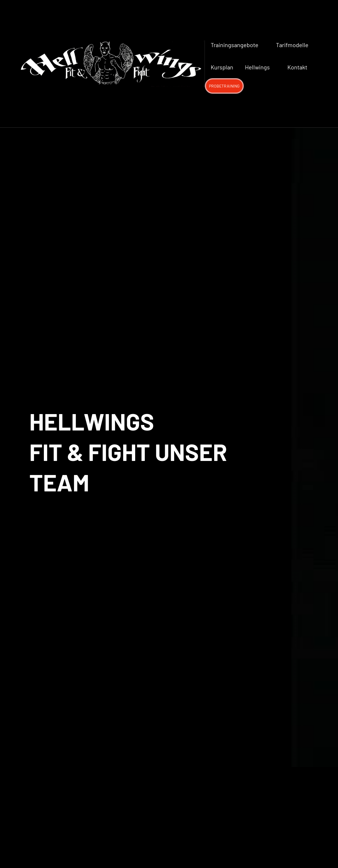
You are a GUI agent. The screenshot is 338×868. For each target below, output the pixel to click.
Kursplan (222, 67)
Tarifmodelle (292, 45)
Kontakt (297, 67)
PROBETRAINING (224, 86)
